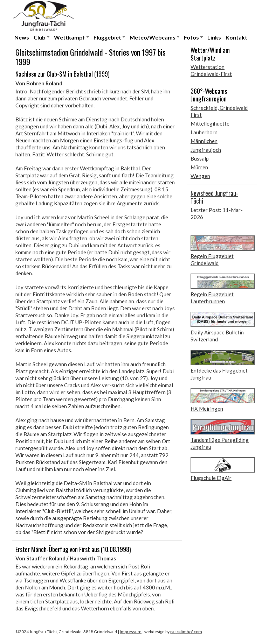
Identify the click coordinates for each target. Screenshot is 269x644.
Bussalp (200, 158)
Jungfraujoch (206, 150)
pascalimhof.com (186, 632)
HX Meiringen (207, 409)
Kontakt (236, 37)
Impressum (131, 632)
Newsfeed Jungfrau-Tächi (214, 197)
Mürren (199, 167)
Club (40, 37)
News (22, 37)
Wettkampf (70, 37)
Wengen (200, 176)
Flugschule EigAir (211, 478)
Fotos (191, 37)
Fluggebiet (107, 37)
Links (214, 37)
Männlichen (204, 141)
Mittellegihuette (210, 123)
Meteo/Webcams (153, 37)
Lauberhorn (204, 132)
